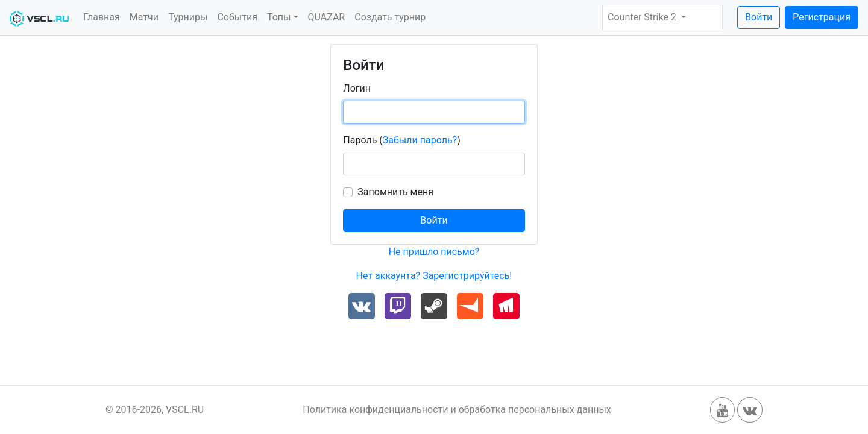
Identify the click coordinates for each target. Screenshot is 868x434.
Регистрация (822, 17)
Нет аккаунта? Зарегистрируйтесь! (434, 276)
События (237, 17)
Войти (759, 17)
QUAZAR (327, 17)
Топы (279, 17)
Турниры (188, 17)
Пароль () (401, 140)
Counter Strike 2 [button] (643, 17)
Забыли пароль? (420, 140)
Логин (357, 88)
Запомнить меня (395, 192)
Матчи (144, 17)
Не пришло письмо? (434, 252)
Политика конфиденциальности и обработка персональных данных (457, 410)
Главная (102, 17)
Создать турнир (390, 17)
